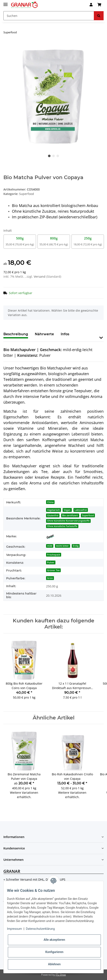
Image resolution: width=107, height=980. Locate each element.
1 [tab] (49, 156)
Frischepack (54, 555)
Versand (40, 276)
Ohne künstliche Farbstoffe (62, 526)
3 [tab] (58, 156)
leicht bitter (62, 546)
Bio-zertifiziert (70, 515)
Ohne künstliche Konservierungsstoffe (68, 521)
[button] (91, 5)
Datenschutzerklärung (40, 929)
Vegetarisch (53, 510)
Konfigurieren (54, 952)
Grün (50, 578)
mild (50, 546)
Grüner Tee (53, 570)
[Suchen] (49, 16)
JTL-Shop (61, 975)
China (50, 502)
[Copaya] (50, 537)
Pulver (51, 562)
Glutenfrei (53, 515)
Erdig (76, 546)
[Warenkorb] (99, 5)
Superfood (27, 194)
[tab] (44, 336)
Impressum (14, 929)
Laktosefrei (81, 510)
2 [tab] (53, 156)
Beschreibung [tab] (16, 334)
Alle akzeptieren (54, 940)
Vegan (67, 510)
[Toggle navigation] (6, 3)
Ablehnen (54, 964)
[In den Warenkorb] (7, 46)
